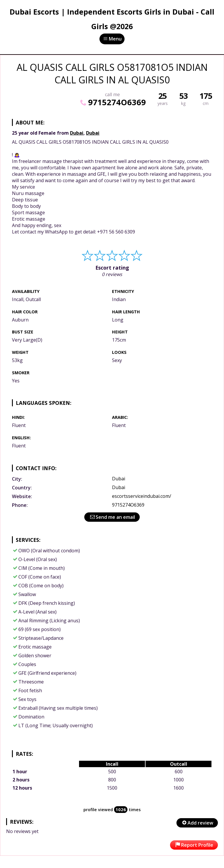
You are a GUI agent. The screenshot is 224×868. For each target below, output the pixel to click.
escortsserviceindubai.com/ (142, 496)
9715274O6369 (112, 102)
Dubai (77, 133)
